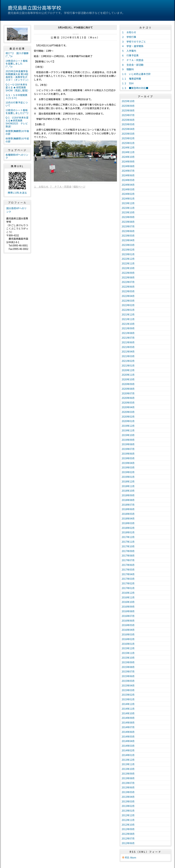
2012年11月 (128, 820)
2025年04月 (128, 129)
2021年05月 (128, 347)
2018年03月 (128, 523)
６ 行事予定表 (130, 55)
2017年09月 (128, 551)
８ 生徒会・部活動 (133, 65)
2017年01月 (128, 588)
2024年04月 (128, 185)
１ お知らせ (41, 187)
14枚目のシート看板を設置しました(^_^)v (17, 64)
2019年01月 (128, 477)
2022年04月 (128, 296)
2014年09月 (128, 718)
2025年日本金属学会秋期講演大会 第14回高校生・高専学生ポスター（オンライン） (18, 75)
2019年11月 (128, 430)
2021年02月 (128, 361)
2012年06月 (128, 843)
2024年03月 (128, 189)
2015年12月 (128, 648)
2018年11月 (128, 486)
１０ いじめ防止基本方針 (136, 74)
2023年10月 (128, 212)
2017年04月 (128, 574)
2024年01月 (128, 198)
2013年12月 (128, 760)
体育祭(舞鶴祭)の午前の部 (17, 140)
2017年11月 (128, 542)
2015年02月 (128, 695)
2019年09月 (128, 440)
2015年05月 (128, 681)
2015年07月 (128, 671)
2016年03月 (128, 634)
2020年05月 (128, 403)
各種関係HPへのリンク (17, 156)
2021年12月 (128, 314)
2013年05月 (128, 792)
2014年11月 (128, 709)
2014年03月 (128, 746)
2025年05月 (128, 124)
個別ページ (79, 187)
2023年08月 (128, 222)
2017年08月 (128, 555)
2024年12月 (128, 147)
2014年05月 (128, 736)
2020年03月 (128, 412)
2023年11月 (128, 208)
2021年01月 (128, 365)
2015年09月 (128, 662)
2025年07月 (128, 115)
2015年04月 (128, 685)
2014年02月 (128, 750)
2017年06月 (128, 565)
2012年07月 (128, 838)
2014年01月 (128, 755)
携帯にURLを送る (17, 193)
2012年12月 (128, 815)
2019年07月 (128, 449)
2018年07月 (128, 505)
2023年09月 (128, 217)
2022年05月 (128, 291)
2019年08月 (128, 444)
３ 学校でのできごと (134, 42)
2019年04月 (128, 463)
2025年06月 (128, 120)
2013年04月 (128, 797)
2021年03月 (128, 356)
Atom (133, 858)
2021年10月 (128, 324)
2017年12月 (128, 537)
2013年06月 (128, 787)
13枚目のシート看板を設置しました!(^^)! (17, 112)
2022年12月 (128, 259)
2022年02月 (128, 305)
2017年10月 (128, 546)
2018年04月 (128, 518)
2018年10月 (128, 491)
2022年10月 (128, 268)
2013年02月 (128, 806)
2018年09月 (128, 495)
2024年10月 (128, 157)
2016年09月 (128, 607)
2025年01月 (128, 143)
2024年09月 (128, 161)
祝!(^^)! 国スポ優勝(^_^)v (17, 55)
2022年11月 (128, 263)
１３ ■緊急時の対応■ (135, 88)
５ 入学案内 (129, 51)
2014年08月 (128, 722)
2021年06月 (128, 342)
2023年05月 (128, 236)
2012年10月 (128, 825)
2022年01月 (128, 310)
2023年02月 (128, 250)
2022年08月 (128, 277)
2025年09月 (128, 106)
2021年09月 (128, 328)
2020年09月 (128, 384)
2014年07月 (128, 727)
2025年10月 (128, 101)
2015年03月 (128, 690)
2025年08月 (128, 110)
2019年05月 (128, 458)
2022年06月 (128, 287)
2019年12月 (128, 426)
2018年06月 (128, 509)
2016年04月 (128, 630)
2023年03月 (128, 245)
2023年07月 (128, 226)
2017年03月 (128, 579)
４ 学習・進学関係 (133, 46)
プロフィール (17, 202)
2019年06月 (128, 454)
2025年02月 (128, 138)
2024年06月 (128, 175)
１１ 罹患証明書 (131, 79)
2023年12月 (128, 203)
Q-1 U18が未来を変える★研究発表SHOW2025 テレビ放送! (17, 122)
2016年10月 (128, 602)
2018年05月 (128, 514)
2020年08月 (128, 389)
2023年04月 (128, 240)
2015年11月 (128, 653)
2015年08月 (128, 667)
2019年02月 (128, 472)
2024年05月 (128, 180)
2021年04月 (128, 351)
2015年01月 (128, 699)
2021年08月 (128, 333)
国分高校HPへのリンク (16, 210)
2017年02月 (128, 583)
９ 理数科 (128, 69)
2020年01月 (128, 421)
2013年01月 (128, 811)
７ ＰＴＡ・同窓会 (60, 187)
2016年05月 (128, 625)
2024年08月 (128, 166)
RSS (127, 858)
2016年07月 (128, 616)
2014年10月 (128, 713)
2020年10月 (128, 379)
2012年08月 (128, 834)
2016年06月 (128, 621)
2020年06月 (128, 398)
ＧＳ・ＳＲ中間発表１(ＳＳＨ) (16, 96)
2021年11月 (128, 319)
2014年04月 (128, 741)
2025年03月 (128, 134)
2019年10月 (128, 435)
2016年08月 (128, 611)
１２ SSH (128, 83)
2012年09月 (128, 829)
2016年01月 (128, 644)
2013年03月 (128, 801)
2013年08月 (128, 778)
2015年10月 (128, 658)
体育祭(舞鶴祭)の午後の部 (17, 132)
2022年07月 (128, 282)
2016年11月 (128, 597)
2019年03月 (128, 467)
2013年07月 (128, 783)
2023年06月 (128, 231)
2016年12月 (128, 593)
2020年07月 (128, 393)
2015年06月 (128, 676)
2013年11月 (128, 764)
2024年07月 (128, 171)
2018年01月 (128, 532)
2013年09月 (128, 774)
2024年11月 (128, 152)
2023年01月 (128, 254)
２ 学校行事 (129, 37)
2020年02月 (128, 417)
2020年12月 (128, 370)
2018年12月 (128, 481)
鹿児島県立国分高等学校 (34, 8)
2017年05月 (128, 569)
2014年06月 (128, 732)
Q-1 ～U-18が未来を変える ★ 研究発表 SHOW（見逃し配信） (18, 87)
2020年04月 (128, 407)
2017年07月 (128, 560)
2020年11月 (128, 375)
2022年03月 (128, 301)
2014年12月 (128, 704)
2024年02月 (128, 194)
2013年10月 (128, 769)
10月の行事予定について (17, 104)
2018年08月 (128, 500)
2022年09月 (128, 273)
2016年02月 (128, 639)
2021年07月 (128, 338)
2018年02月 (128, 528)
